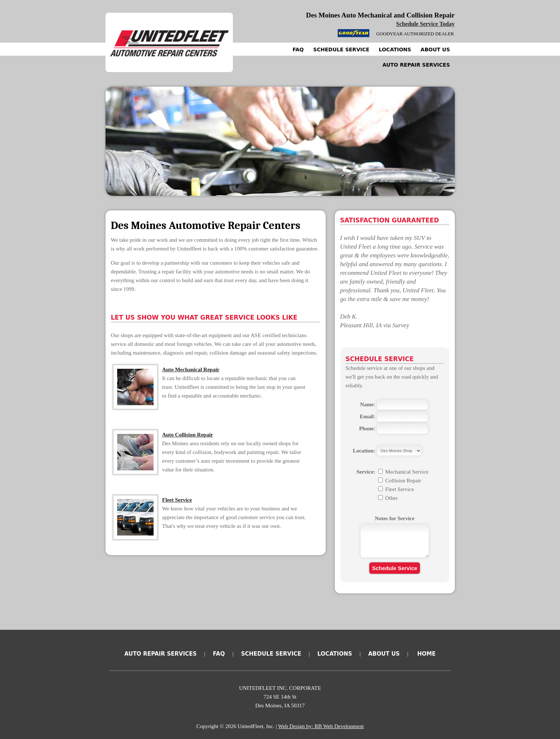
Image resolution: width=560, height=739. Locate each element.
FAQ (298, 50)
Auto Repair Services (416, 65)
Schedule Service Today (426, 24)
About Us (435, 50)
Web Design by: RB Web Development (321, 726)
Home (426, 654)
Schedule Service (341, 50)
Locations (395, 50)
